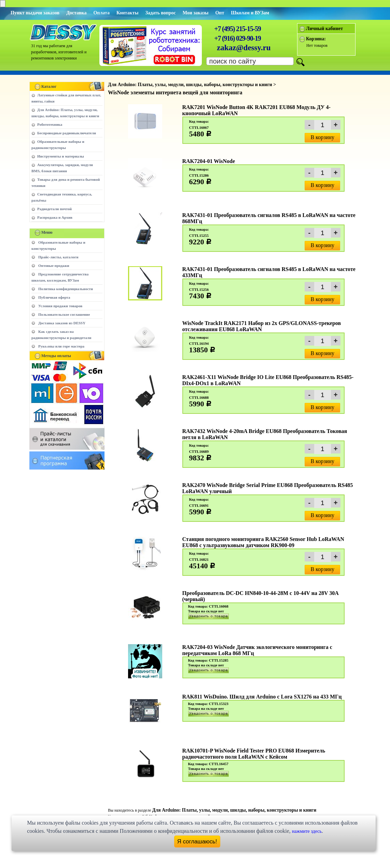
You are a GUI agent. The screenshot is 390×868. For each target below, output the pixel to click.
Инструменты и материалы (61, 156)
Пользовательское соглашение (64, 314)
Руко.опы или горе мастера (61, 346)
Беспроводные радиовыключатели (67, 133)
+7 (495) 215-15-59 (237, 29)
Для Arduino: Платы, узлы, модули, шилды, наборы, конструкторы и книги (234, 810)
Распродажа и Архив (55, 217)
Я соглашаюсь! (197, 842)
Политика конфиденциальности (66, 289)
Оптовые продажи (54, 266)
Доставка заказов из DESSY (62, 323)
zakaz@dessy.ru (244, 48)
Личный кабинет (324, 29)
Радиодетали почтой (54, 209)
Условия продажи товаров (60, 306)
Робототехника (50, 124)
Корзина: (316, 39)
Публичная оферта (54, 297)
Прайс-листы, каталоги (58, 257)
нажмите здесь (307, 831)
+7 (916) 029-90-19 (237, 38)
